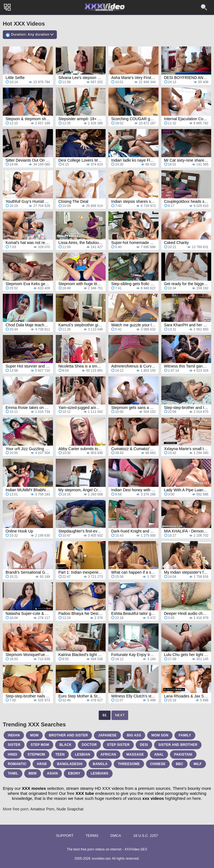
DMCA (116, 836)
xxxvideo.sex (101, 859)
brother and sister (68, 735)
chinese (158, 764)
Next (120, 715)
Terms (92, 836)
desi (144, 745)
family (185, 735)
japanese (107, 735)
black (65, 745)
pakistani (183, 754)
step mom (40, 745)
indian (14, 735)
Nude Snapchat (70, 809)
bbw (33, 773)
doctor (89, 745)
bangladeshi (70, 764)
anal (159, 754)
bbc (180, 764)
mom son (160, 735)
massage (135, 754)
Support (65, 836)
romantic (17, 764)
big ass (134, 735)
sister (14, 745)
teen (60, 754)
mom (34, 735)
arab (42, 764)
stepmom (36, 754)
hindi (13, 754)
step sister (118, 745)
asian (53, 773)
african (108, 754)
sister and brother (178, 745)
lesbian (83, 754)
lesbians (99, 773)
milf (198, 764)
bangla (100, 764)
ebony (74, 773)
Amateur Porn (42, 809)
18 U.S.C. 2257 (146, 836)
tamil (13, 773)
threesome (129, 764)
